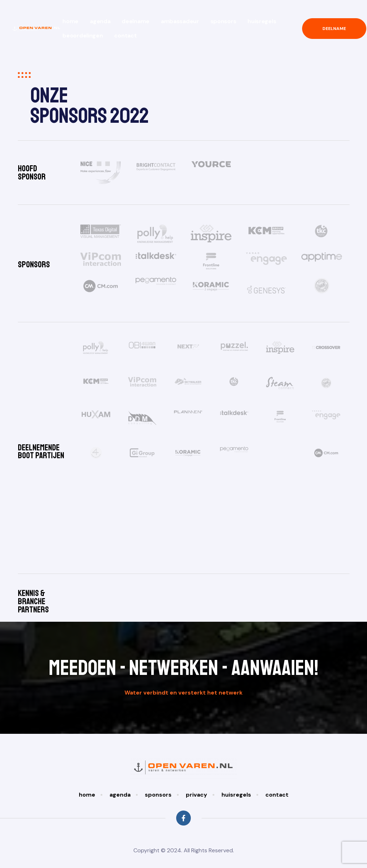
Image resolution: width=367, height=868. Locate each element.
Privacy (197, 788)
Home (70, 21)
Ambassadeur (180, 21)
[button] (334, 29)
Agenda (100, 21)
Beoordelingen (83, 36)
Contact (125, 36)
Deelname (136, 21)
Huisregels (262, 21)
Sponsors (223, 21)
